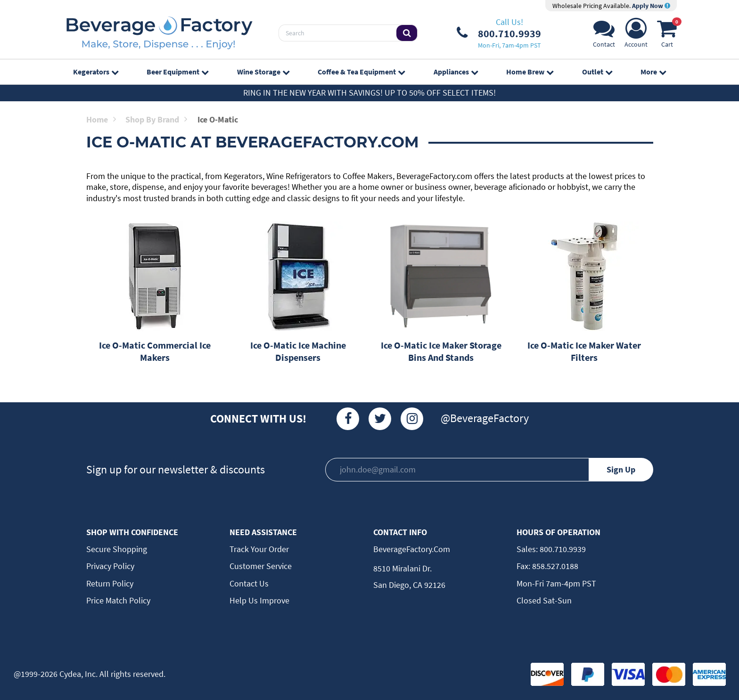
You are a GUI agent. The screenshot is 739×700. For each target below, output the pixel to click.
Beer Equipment (177, 72)
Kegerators (96, 72)
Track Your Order (259, 549)
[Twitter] (380, 419)
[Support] (604, 36)
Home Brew (530, 72)
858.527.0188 (554, 566)
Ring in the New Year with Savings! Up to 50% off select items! (369, 93)
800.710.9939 (562, 549)
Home (101, 119)
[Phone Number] (499, 33)
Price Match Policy (118, 600)
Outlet (597, 72)
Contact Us (249, 583)
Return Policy (110, 583)
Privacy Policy (110, 566)
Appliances (456, 72)
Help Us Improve (259, 600)
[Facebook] (348, 419)
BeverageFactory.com (412, 549)
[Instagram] (412, 419)
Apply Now (651, 6)
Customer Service (261, 566)
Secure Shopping (117, 549)
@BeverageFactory (485, 418)
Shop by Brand (156, 119)
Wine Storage (263, 72)
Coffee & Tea (361, 72)
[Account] (636, 36)
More (653, 72)
